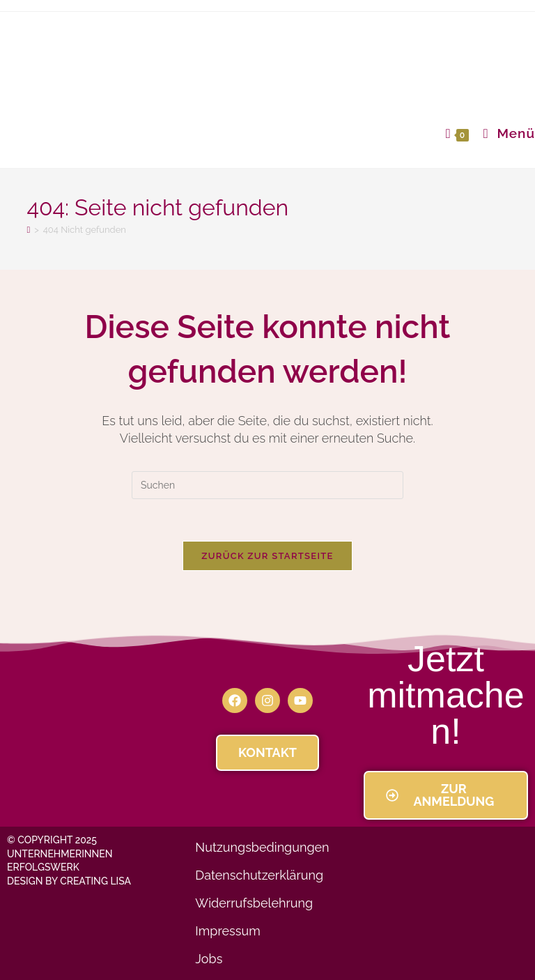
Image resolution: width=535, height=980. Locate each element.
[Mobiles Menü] (504, 133)
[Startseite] (28, 230)
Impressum (227, 931)
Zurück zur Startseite (267, 556)
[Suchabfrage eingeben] (267, 485)
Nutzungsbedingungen (262, 847)
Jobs (209, 959)
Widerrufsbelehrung (254, 903)
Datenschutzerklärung (259, 875)
